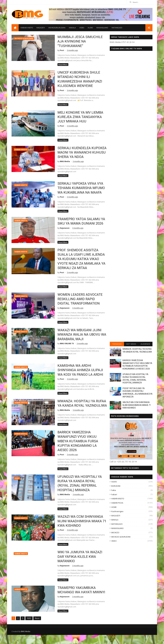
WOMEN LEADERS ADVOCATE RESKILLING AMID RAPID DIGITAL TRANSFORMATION (79, 304)
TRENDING (117, 344)
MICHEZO (115, 533)
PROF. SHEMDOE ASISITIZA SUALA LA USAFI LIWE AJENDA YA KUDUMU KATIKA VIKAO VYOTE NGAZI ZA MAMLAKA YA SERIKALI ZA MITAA (80, 264)
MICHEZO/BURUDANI (57, 28)
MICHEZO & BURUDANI (24, 39)
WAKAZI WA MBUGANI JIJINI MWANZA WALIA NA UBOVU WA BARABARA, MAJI (80, 339)
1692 (29, 627)
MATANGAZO (117, 28)
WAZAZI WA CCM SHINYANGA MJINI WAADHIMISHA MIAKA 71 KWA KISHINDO (80, 530)
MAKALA (72, 28)
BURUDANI (116, 486)
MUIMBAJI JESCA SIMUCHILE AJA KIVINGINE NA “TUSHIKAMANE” (79, 42)
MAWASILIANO (102, 28)
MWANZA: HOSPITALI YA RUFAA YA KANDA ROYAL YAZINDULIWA (80, 410)
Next (37, 627)
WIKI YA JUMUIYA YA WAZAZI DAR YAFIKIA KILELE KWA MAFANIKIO (78, 566)
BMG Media (26, 641)
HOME (114, 507)
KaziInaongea (117, 511)
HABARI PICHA (117, 503)
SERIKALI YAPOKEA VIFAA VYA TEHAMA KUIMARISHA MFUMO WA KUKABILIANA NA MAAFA (80, 193)
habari (114, 495)
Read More (61, 65)
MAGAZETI (41, 28)
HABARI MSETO (27, 28)
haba (114, 490)
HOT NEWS (131, 344)
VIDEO (82, 28)
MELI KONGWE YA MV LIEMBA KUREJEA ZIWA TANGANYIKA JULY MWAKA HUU (79, 117)
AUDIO (90, 28)
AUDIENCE (145, 344)
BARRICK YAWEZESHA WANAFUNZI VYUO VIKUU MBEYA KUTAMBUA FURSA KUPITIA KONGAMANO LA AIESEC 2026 (77, 450)
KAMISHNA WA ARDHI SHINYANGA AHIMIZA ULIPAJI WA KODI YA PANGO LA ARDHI (79, 375)
